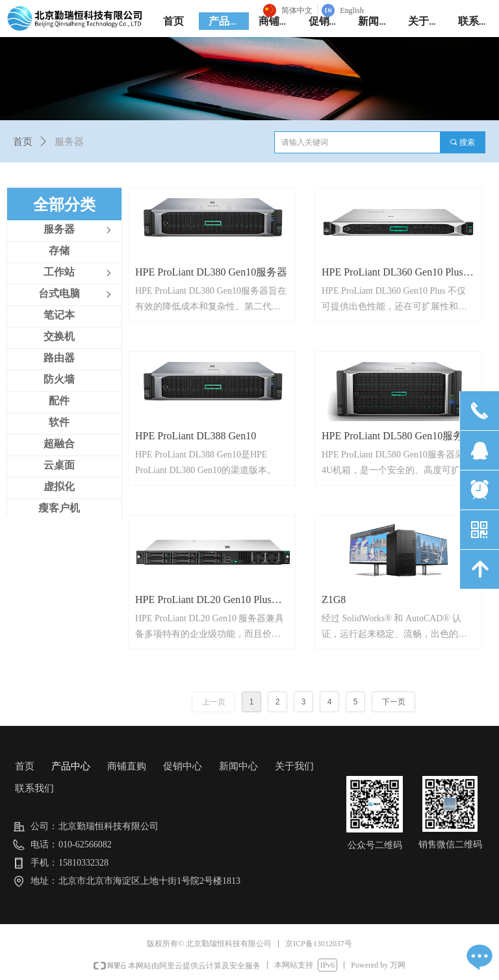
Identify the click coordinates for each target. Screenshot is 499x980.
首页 (23, 142)
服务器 (69, 142)
